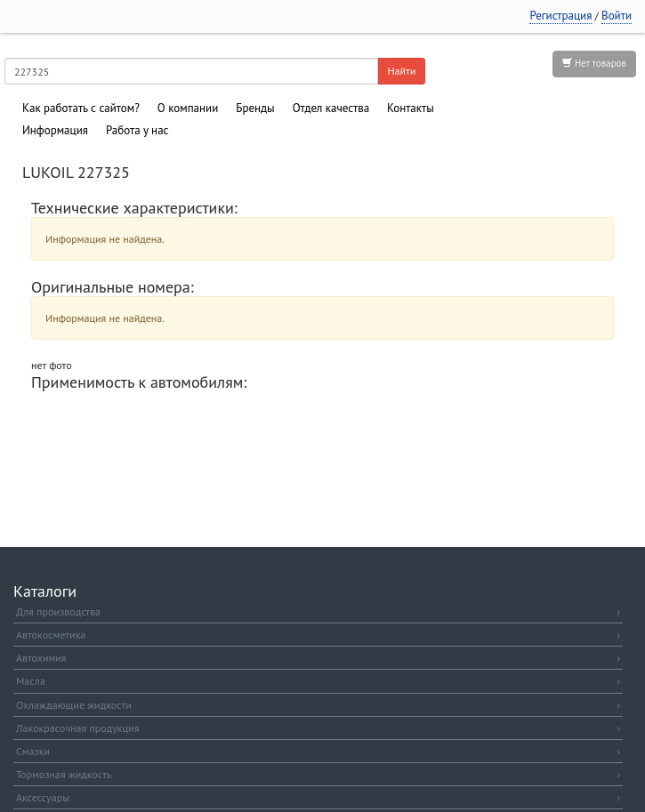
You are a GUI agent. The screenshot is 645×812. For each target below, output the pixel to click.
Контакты (411, 108)
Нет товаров (594, 63)
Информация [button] (55, 130)
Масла (318, 681)
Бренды (255, 108)
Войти (617, 16)
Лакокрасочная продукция (318, 728)
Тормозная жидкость (318, 774)
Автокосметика (318, 635)
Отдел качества (331, 108)
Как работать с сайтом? (81, 108)
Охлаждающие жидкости (318, 705)
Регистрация (560, 16)
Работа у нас (137, 130)
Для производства (318, 611)
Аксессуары (318, 797)
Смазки (318, 751)
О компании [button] (188, 108)
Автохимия (318, 658)
